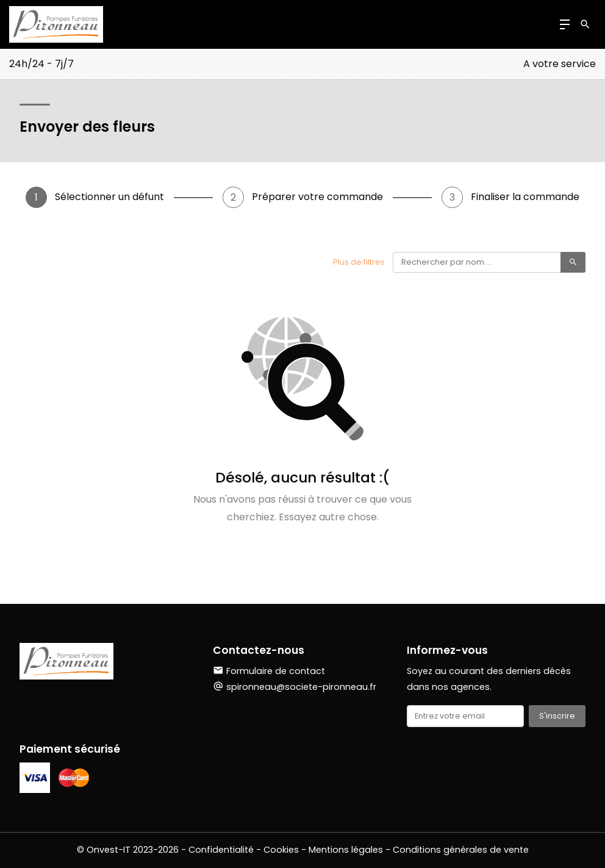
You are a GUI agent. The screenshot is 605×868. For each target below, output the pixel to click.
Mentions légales (346, 850)
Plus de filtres (359, 262)
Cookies (281, 850)
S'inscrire (557, 716)
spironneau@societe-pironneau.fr (301, 687)
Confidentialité (221, 850)
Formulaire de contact (269, 671)
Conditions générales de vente (461, 850)
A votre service (560, 64)
